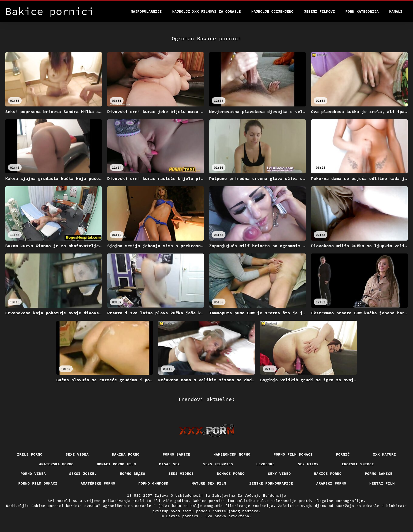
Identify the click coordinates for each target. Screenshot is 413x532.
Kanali (396, 11)
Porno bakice (177, 454)
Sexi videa (77, 454)
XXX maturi (385, 454)
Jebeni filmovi (319, 11)
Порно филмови (153, 483)
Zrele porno (30, 454)
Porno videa (33, 474)
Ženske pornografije (271, 483)
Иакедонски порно (232, 454)
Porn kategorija (362, 11)
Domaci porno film (116, 464)
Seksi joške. (83, 474)
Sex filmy (308, 464)
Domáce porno (231, 474)
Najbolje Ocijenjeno (272, 11)
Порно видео (132, 474)
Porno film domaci (293, 454)
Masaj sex (169, 464)
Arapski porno (331, 483)
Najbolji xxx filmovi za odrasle (206, 11)
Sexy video (279, 474)
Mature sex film (209, 483)
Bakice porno (328, 474)
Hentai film (382, 483)
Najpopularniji (146, 11)
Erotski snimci (358, 464)
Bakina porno (126, 454)
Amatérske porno (98, 483)
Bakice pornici (183, 516)
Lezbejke (265, 464)
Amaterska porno (56, 464)
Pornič (343, 454)
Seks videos (181, 474)
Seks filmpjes (218, 464)
